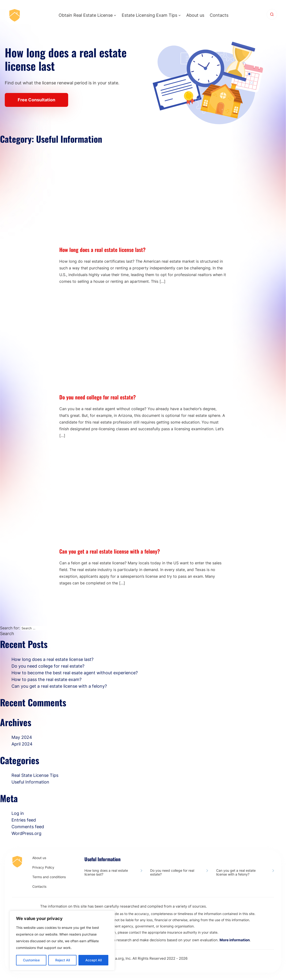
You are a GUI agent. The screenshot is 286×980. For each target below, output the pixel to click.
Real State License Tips (35, 775)
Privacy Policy (43, 867)
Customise (31, 960)
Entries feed (24, 820)
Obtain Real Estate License (86, 15)
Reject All (63, 960)
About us (195, 15)
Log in (18, 813)
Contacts (219, 15)
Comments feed (28, 827)
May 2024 (22, 737)
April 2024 (22, 744)
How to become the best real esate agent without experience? (75, 673)
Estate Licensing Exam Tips (149, 15)
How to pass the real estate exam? (47, 679)
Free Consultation (36, 100)
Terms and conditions (49, 877)
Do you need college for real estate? (98, 397)
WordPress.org (26, 833)
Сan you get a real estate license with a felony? (110, 551)
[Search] (272, 14)
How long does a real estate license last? (102, 250)
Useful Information (30, 782)
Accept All (93, 960)
